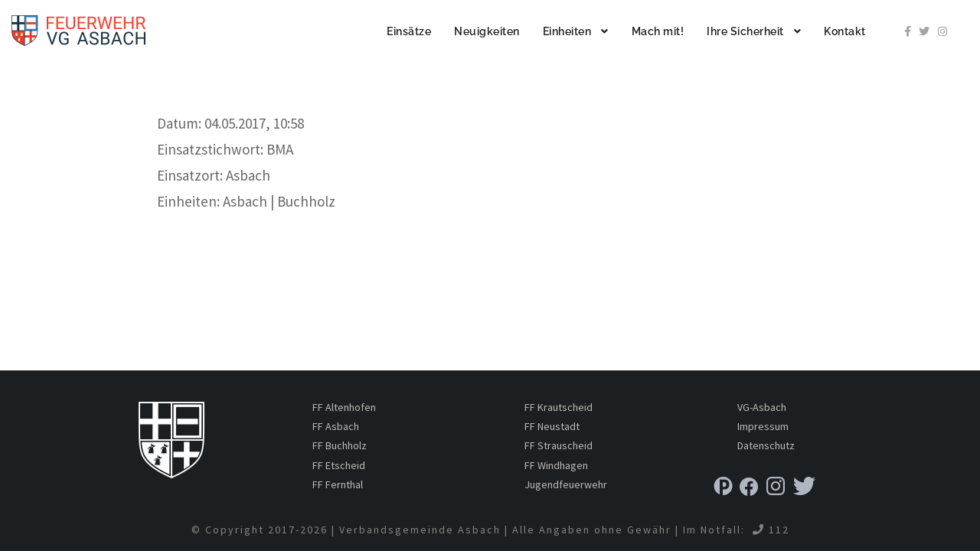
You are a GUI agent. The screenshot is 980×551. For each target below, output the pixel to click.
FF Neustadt (552, 426)
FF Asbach (336, 426)
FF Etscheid (339, 465)
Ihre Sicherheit (745, 31)
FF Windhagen (556, 465)
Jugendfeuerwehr (566, 484)
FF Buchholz (340, 445)
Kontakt (845, 31)
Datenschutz (766, 445)
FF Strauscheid (559, 445)
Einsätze (409, 31)
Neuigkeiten (487, 31)
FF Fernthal (338, 484)
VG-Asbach (762, 407)
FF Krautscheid (559, 407)
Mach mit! (658, 31)
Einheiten (567, 31)
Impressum (763, 426)
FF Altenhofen (344, 407)
